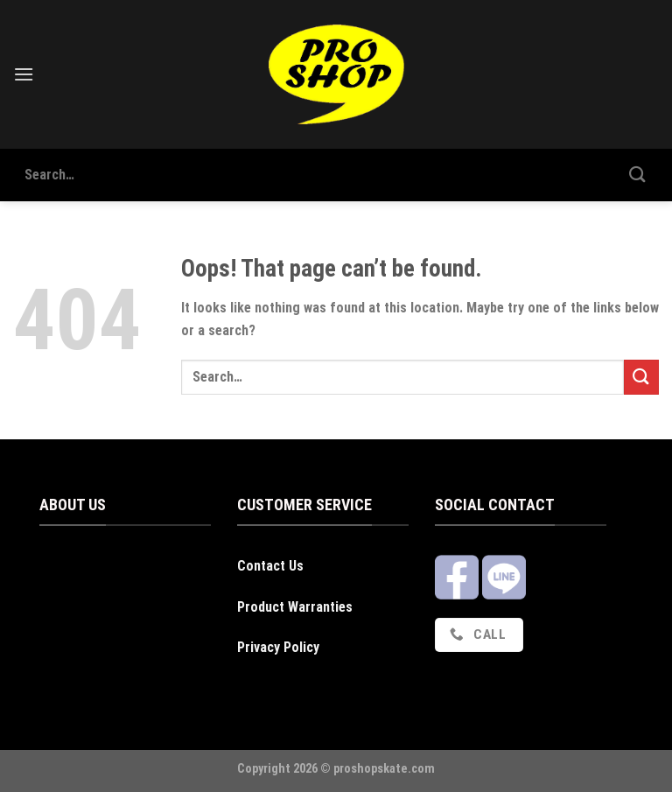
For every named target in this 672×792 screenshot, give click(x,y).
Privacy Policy (278, 647)
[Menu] (24, 74)
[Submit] (638, 175)
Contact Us (270, 566)
